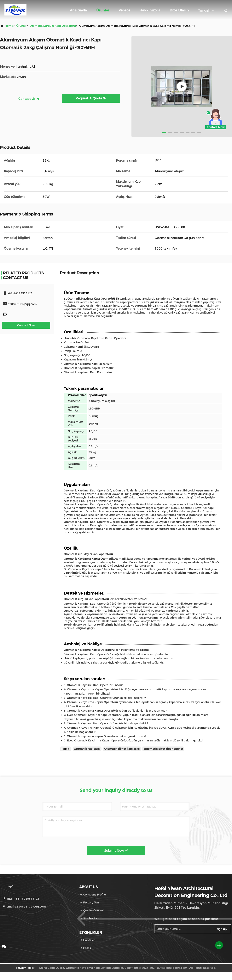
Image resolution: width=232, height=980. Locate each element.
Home (9, 26)
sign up (220, 929)
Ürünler (103, 10)
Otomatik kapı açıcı (87, 749)
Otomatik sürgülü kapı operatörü (53, 26)
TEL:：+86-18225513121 (21, 899)
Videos (124, 10)
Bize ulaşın (179, 10)
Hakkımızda (150, 10)
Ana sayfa (78, 10)
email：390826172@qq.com (24, 907)
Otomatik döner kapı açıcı (122, 749)
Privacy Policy (25, 968)
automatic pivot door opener (163, 749)
